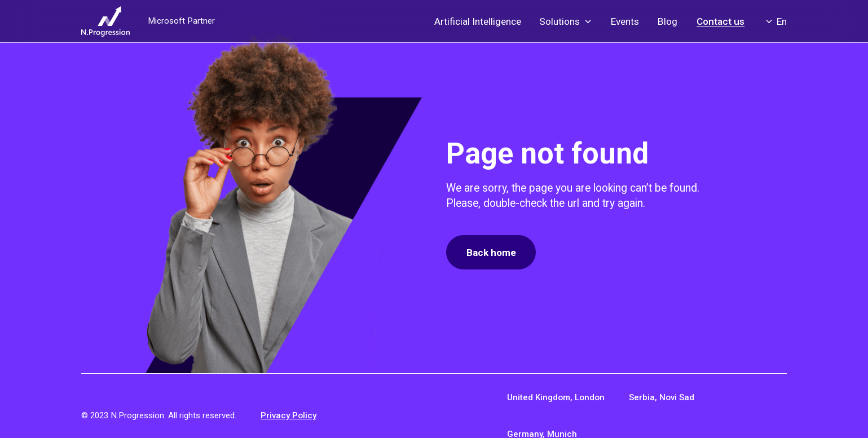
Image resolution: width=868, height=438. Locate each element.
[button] (566, 21)
